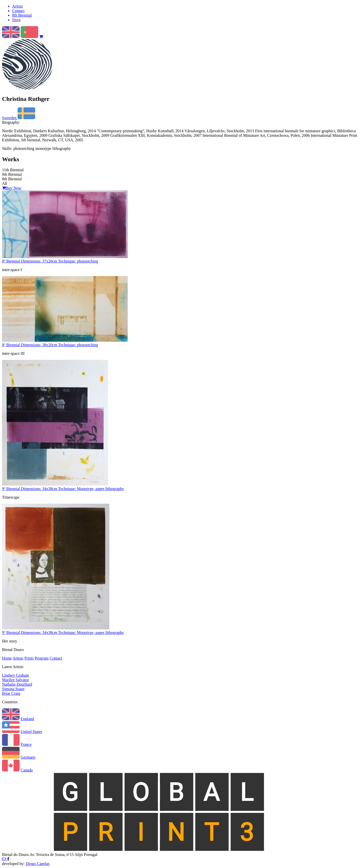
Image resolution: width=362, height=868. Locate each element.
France (26, 744)
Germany (28, 757)
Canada (27, 770)
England (27, 719)
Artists (18, 658)
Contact (56, 658)
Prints (29, 658)
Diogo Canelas (38, 864)
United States (31, 732)
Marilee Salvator (15, 680)
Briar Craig (11, 693)
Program (42, 658)
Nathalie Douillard (17, 684)
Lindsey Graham (15, 675)
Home (7, 658)
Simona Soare (13, 689)
